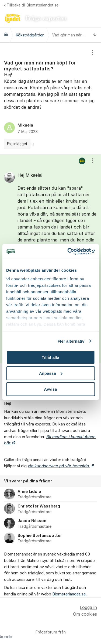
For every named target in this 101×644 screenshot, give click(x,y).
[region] (50, 98)
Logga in (88, 607)
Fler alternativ (71, 341)
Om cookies (85, 614)
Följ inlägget (17, 144)
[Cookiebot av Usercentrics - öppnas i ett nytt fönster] (72, 251)
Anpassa (51, 373)
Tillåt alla (50, 357)
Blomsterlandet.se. (69, 594)
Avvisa (50, 389)
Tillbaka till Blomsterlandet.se (31, 5)
